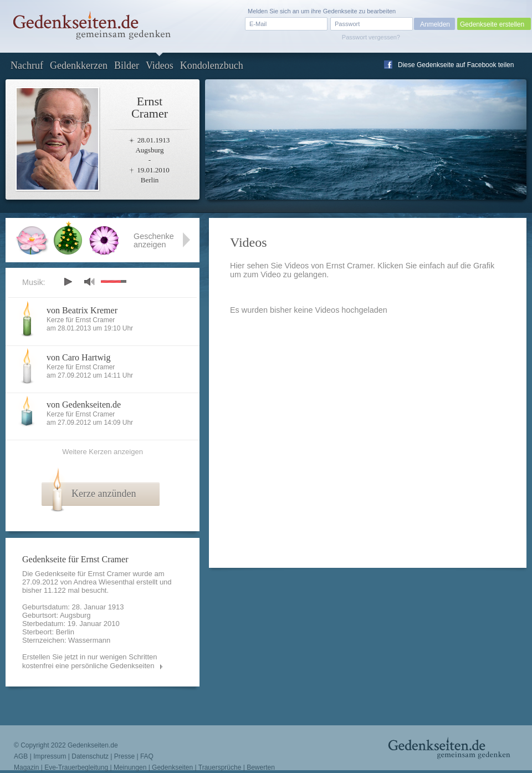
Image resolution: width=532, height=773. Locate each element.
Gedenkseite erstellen (492, 24)
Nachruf (27, 65)
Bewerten (261, 767)
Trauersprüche (220, 767)
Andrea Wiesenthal (104, 582)
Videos (160, 65)
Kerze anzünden (104, 494)
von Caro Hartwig (79, 357)
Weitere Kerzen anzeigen (103, 452)
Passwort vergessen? (371, 37)
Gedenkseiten (172, 767)
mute (89, 281)
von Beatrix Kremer (82, 310)
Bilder (127, 65)
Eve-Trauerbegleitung (76, 767)
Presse (124, 756)
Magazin (26, 767)
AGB (21, 756)
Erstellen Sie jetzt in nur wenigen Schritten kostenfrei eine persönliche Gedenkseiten (90, 661)
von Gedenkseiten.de (84, 405)
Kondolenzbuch (212, 65)
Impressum (50, 756)
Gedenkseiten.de (93, 745)
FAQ (147, 756)
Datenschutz (90, 756)
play (68, 282)
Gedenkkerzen (79, 65)
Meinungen (130, 767)
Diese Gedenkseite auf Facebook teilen (456, 65)
